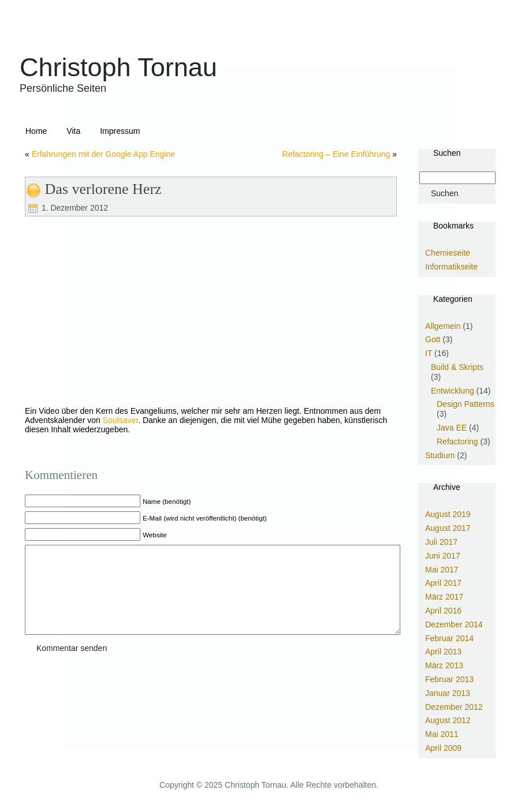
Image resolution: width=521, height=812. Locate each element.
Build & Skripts (457, 367)
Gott (433, 339)
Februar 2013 (449, 679)
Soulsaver (120, 420)
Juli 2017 (441, 542)
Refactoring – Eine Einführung (336, 154)
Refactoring (457, 441)
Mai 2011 (442, 734)
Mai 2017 (442, 570)
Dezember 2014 (454, 624)
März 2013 (444, 665)
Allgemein (443, 326)
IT (429, 353)
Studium (440, 455)
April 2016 (443, 611)
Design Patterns (466, 404)
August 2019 (448, 514)
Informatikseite (451, 267)
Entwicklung (453, 391)
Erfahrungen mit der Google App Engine (103, 154)
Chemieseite (448, 253)
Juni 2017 (443, 556)
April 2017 (443, 583)
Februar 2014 (449, 638)
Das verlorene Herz (103, 189)
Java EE (452, 428)
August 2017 (448, 528)
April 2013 (443, 652)
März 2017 (444, 597)
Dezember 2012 (454, 707)
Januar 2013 (448, 693)
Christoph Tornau (118, 67)
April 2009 (443, 748)
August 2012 (448, 720)
